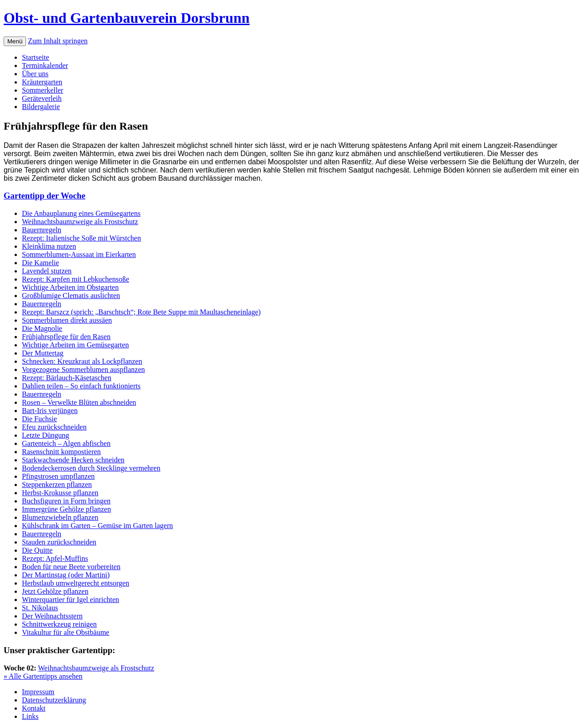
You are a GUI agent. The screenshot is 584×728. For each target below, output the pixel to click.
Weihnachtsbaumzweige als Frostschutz (80, 222)
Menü (15, 41)
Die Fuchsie (39, 419)
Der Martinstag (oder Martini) (66, 575)
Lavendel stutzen (47, 271)
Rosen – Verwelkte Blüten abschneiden (79, 402)
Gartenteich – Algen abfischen (66, 443)
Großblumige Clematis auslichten (71, 296)
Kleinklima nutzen (49, 246)
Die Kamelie (40, 263)
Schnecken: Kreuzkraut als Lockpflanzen (82, 361)
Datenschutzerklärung (54, 700)
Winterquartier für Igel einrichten (70, 600)
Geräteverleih (42, 98)
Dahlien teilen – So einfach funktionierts (81, 386)
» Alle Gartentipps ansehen (43, 676)
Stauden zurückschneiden (59, 542)
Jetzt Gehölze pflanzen (55, 591)
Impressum (38, 692)
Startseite (36, 57)
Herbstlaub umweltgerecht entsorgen (76, 583)
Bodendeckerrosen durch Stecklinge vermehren (91, 468)
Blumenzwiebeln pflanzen (60, 517)
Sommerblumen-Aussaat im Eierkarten (79, 254)
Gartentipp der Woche (44, 196)
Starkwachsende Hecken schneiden (73, 460)
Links (30, 716)
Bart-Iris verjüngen (50, 411)
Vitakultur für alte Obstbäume (65, 632)
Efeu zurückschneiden (54, 427)
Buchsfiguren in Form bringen (66, 501)
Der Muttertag (43, 353)
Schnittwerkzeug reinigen (59, 624)
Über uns (35, 74)
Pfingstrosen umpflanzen (58, 476)
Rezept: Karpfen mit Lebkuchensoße (76, 279)
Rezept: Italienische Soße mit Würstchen (81, 238)
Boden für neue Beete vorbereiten (71, 567)
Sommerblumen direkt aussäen (67, 320)
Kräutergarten (42, 82)
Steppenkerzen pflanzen (57, 484)
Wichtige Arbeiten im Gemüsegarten (75, 345)
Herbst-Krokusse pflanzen (60, 493)
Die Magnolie (42, 328)
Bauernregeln (42, 230)
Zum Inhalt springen (58, 41)
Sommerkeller (43, 90)
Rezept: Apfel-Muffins (55, 558)
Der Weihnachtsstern (52, 616)
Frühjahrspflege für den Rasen (66, 337)
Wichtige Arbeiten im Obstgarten (70, 287)
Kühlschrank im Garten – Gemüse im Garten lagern (97, 526)
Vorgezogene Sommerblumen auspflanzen (83, 369)
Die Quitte (37, 550)
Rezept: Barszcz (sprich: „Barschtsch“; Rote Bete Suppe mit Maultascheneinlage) (141, 312)
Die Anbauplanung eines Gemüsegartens (81, 213)
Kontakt (34, 708)
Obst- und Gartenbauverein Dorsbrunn (127, 18)
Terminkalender (45, 65)
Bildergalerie (41, 107)
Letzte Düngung (46, 435)
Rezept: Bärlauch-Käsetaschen (67, 378)
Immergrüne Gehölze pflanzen (66, 509)
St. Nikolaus (40, 608)
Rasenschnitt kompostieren (61, 452)
